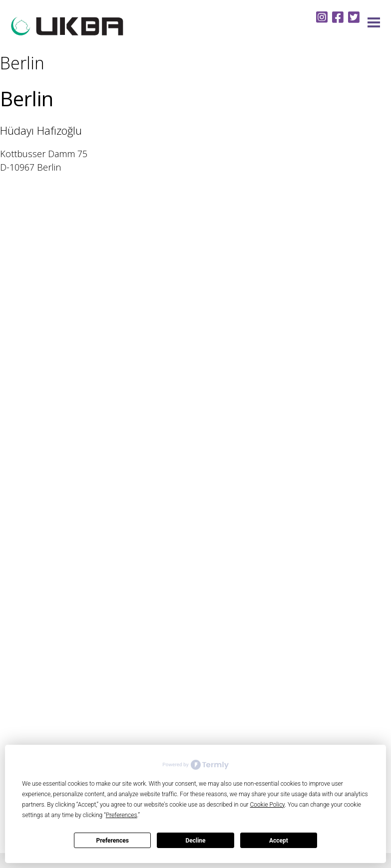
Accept (279, 841)
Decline (195, 841)
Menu (374, 22)
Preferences (112, 841)
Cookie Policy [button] (268, 805)
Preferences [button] (122, 815)
